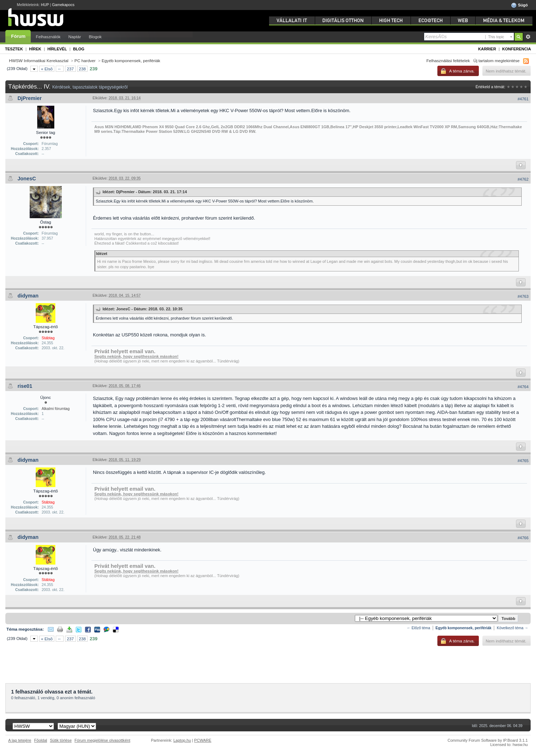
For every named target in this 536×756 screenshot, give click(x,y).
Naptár (75, 37)
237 (70, 69)
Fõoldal (41, 740)
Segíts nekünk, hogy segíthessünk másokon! (136, 356)
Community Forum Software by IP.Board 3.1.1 (488, 740)
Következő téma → (512, 628)
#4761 (523, 99)
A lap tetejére (20, 740)
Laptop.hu (182, 740)
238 (83, 69)
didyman (28, 296)
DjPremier (30, 98)
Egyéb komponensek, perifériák (131, 61)
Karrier (487, 49)
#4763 (523, 296)
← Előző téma (418, 628)
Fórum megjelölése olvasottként (103, 740)
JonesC (27, 179)
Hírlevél (57, 49)
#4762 (523, 179)
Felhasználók (48, 37)
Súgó (519, 5)
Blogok (95, 37)
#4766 (523, 538)
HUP (45, 5)
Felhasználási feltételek (448, 61)
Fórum (18, 36)
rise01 (25, 386)
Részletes (528, 37)
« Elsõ (47, 69)
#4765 (523, 461)
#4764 (523, 387)
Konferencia (517, 49)
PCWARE (203, 740)
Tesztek (14, 49)
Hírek (35, 49)
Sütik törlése (61, 740)
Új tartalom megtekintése (497, 61)
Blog (79, 49)
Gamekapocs (63, 5)
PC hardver (85, 61)
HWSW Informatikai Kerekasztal (39, 61)
